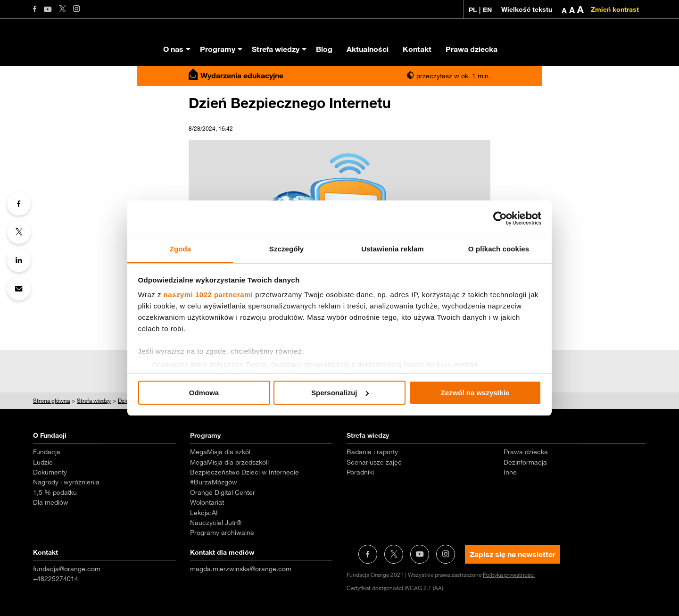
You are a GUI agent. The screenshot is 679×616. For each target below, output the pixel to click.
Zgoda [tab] (181, 249)
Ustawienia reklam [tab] (393, 249)
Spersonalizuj (340, 393)
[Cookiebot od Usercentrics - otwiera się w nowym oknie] (500, 218)
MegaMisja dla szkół (220, 452)
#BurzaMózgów (214, 482)
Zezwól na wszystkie (475, 393)
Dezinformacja (525, 462)
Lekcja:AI (204, 513)
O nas (173, 49)
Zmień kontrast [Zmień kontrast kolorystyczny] (615, 9)
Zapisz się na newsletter (513, 554)
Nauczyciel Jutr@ (216, 523)
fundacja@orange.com (67, 569)
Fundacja (47, 452)
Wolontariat (207, 502)
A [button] (564, 10)
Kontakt (417, 49)
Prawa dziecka (472, 49)
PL (473, 10)
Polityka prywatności (509, 574)
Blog (324, 49)
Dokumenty (50, 472)
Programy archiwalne (222, 533)
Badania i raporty (372, 452)
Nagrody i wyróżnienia (66, 482)
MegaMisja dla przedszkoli (229, 462)
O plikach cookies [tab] (499, 249)
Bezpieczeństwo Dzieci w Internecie (244, 472)
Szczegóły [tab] (286, 249)
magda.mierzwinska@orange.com (241, 569)
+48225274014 (56, 579)
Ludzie (43, 462)
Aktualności (368, 49)
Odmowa (204, 393)
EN (487, 10)
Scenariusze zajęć (374, 462)
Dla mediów (51, 502)
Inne (510, 472)
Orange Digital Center (223, 492)
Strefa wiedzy (276, 49)
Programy (218, 49)
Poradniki (360, 472)
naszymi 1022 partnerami (208, 295)
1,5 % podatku (55, 492)
